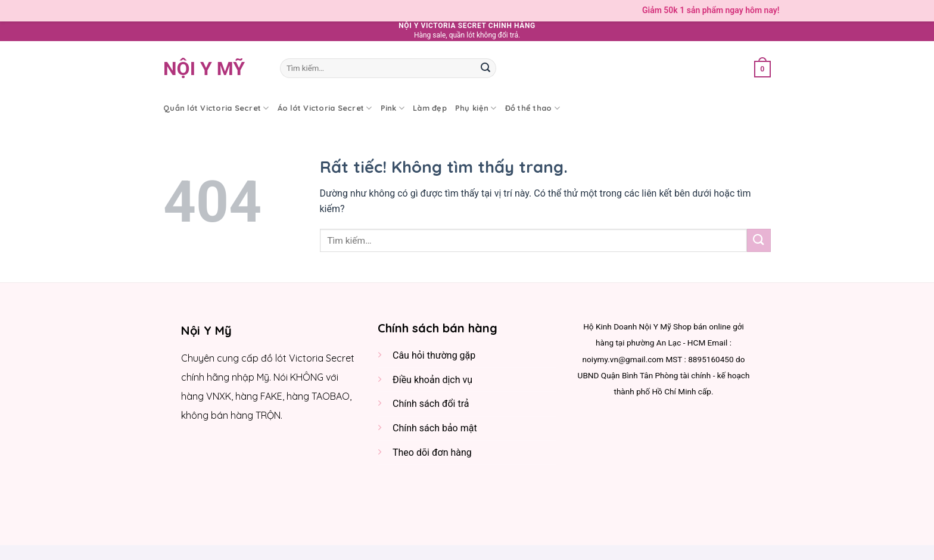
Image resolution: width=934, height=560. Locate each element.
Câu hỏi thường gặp (434, 355)
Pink (393, 108)
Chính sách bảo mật (435, 428)
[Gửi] (485, 69)
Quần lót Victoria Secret (216, 108)
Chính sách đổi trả (431, 404)
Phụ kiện (476, 108)
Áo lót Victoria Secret (325, 108)
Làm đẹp (430, 108)
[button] (762, 68)
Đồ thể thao (533, 108)
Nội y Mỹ (204, 69)
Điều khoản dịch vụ (432, 380)
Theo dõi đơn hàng (432, 452)
